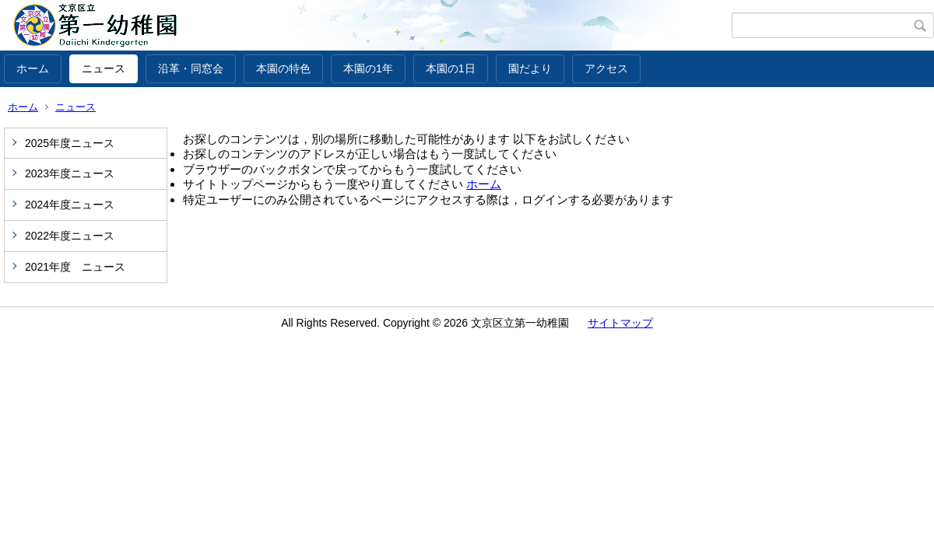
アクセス (606, 68)
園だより (530, 68)
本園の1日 (451, 68)
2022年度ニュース (70, 236)
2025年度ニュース (70, 143)
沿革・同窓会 (191, 68)
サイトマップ (620, 323)
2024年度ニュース (70, 205)
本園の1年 (368, 68)
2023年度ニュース (70, 173)
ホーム (33, 68)
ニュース (104, 68)
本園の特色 (283, 68)
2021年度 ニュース (75, 267)
